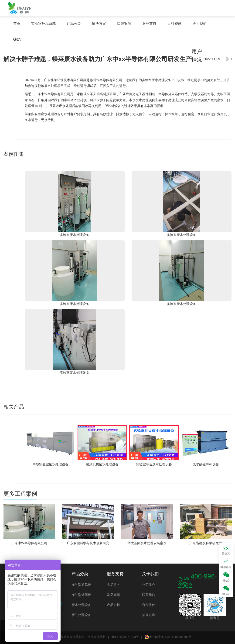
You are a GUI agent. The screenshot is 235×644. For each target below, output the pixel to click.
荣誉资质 (149, 615)
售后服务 (113, 585)
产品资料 (113, 605)
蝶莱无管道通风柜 (20, 8)
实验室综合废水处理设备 (154, 464)
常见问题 (113, 595)
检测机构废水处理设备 (102, 464)
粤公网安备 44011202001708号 (168, 637)
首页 (17, 23)
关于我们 (200, 23)
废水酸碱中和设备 (206, 464)
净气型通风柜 (81, 585)
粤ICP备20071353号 (125, 637)
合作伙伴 (149, 605)
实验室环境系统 (43, 23)
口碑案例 (124, 23)
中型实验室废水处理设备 (51, 464)
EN (19, 39)
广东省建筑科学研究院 (206, 543)
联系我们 (149, 595)
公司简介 (149, 585)
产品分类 (74, 23)
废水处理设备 (81, 605)
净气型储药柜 (81, 595)
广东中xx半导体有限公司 (29, 543)
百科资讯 (174, 23)
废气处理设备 (81, 615)
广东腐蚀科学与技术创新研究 (88, 543)
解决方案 (99, 23)
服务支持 (149, 23)
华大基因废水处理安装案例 (147, 543)
